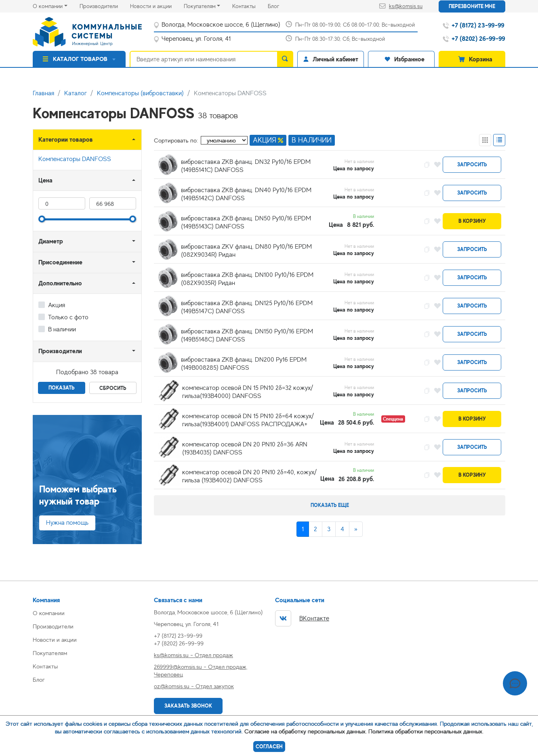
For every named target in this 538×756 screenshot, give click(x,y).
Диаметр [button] (51, 241)
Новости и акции (157, 5)
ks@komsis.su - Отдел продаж (193, 655)
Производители (105, 5)
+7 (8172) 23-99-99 (178, 636)
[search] (285, 59)
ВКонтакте (302, 618)
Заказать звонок (188, 706)
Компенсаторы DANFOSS (75, 159)
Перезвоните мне (472, 6)
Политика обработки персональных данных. (426, 731)
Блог (280, 5)
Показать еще (330, 505)
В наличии (62, 329)
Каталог (76, 93)
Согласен (269, 747)
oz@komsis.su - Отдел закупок (194, 686)
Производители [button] (60, 351)
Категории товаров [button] (66, 139)
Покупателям (200, 6)
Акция (57, 305)
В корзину (472, 221)
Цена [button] (45, 180)
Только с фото (68, 317)
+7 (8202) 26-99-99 (179, 643)
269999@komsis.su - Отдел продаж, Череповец (201, 670)
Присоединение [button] (60, 262)
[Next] (356, 529)
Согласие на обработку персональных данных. (306, 731)
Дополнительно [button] (60, 283)
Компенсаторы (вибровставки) (140, 93)
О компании (48, 6)
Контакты (250, 5)
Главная (43, 93)
